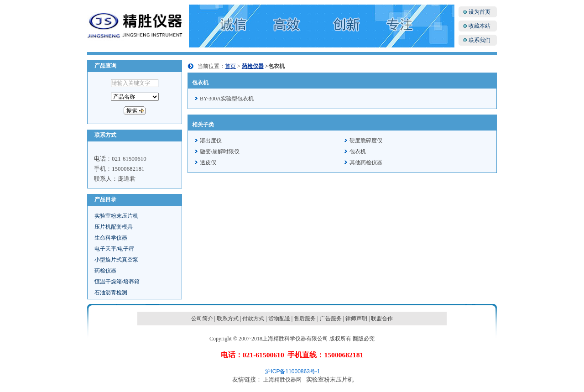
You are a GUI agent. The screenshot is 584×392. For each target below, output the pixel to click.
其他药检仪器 (366, 162)
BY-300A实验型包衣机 (227, 99)
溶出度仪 (211, 141)
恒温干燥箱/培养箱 (117, 282)
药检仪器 (105, 271)
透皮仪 (208, 162)
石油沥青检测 (111, 293)
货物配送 (279, 319)
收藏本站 (480, 26)
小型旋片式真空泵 (116, 260)
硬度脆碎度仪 (366, 141)
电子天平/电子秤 (114, 249)
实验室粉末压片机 (116, 216)
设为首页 (480, 12)
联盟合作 (382, 319)
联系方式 (228, 319)
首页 (230, 66)
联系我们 (480, 40)
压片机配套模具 (114, 227)
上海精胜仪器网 (282, 380)
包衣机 (358, 152)
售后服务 (305, 319)
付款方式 (253, 319)
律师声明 (356, 319)
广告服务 (331, 319)
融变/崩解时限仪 (220, 152)
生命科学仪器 (111, 238)
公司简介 (202, 319)
